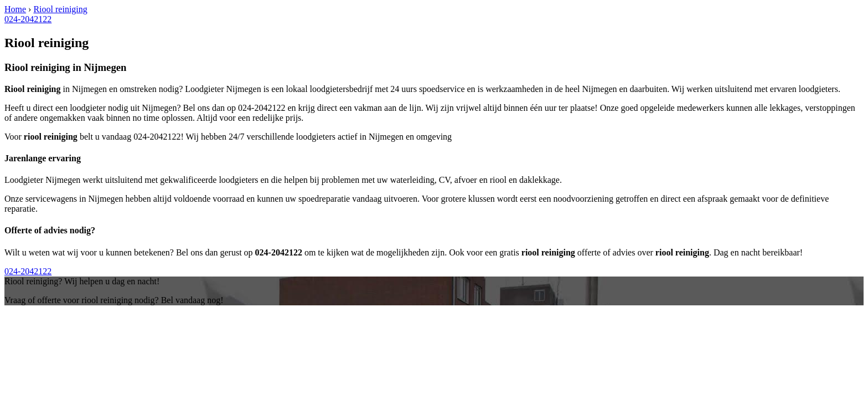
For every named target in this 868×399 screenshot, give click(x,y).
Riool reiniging (60, 9)
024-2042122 (28, 19)
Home (15, 9)
